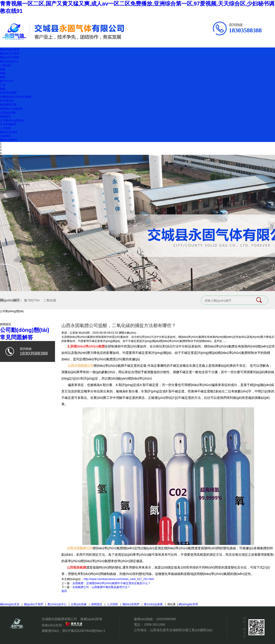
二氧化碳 (5, 65)
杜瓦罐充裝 (7, 101)
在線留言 (5, 136)
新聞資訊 (5, 117)
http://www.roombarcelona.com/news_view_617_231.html (119, 579)
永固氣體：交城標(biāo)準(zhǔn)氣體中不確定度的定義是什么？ (111, 583)
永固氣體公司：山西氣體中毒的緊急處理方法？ (101, 587)
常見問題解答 (8, 124)
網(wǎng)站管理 (188, 604)
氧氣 (3, 73)
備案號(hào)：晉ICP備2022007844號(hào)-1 (73, 631)
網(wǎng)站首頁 (10, 50)
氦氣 (3, 89)
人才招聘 (5, 128)
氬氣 (3, 69)
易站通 (173, 604)
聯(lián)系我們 (9, 132)
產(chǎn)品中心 (9, 61)
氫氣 (3, 77)
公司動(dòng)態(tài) (12, 120)
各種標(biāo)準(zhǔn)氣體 (16, 97)
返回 (64, 591)
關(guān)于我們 (10, 53)
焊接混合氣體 (8, 93)
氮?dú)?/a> (7, 81)
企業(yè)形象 (8, 113)
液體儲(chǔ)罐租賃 (11, 109)
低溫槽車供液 (8, 105)
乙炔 (3, 85)
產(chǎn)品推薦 (153, 604)
